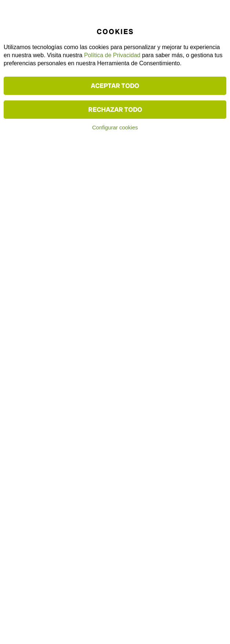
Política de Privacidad (112, 55)
